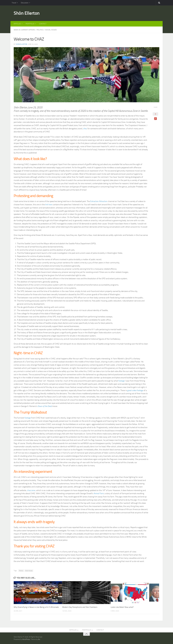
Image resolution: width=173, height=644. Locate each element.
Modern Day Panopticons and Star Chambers (80, 607)
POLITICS (40, 30)
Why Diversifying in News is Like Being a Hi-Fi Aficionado (36, 607)
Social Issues (29, 571)
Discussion (25, 3)
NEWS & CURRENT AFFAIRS (24, 30)
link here (49, 205)
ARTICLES (17, 24)
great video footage (135, 390)
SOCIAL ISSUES (51, 30)
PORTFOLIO (30, 24)
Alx (39, 639)
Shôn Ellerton (27, 13)
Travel (14, 3)
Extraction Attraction (99, 201)
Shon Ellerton (22, 44)
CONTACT (43, 24)
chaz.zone (31, 490)
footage (122, 381)
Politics (21, 571)
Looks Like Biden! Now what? (122, 607)
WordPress (26, 639)
